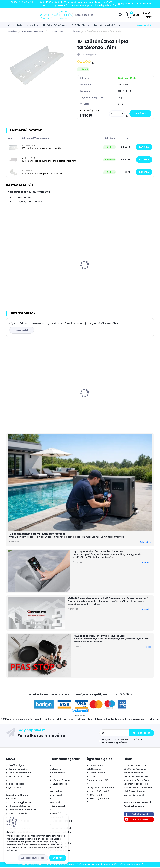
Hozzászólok (22, 331)
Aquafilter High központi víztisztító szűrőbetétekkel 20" (127, 400)
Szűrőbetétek (79, 25)
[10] (37, 64)
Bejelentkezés (128, 4)
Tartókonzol (74, 31)
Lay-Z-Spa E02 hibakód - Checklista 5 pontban (98, 552)
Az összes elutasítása (33, 858)
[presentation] (8, 263)
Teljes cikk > (146, 543)
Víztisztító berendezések (22, 25)
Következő (143, 25)
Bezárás (58, 858)
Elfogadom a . (124, 742)
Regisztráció (146, 4)
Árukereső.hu (80, 716)
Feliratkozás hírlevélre (41, 736)
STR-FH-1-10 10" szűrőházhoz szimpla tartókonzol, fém (43, 173)
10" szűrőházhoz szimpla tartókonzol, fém (79, 269)
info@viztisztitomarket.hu (101, 789)
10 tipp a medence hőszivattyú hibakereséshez (37, 535)
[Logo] (24, 15)
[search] (102, 16)
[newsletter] (141, 734)
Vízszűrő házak (56, 31)
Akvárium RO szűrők (54, 25)
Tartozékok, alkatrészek (107, 25)
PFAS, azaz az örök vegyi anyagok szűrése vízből (100, 637)
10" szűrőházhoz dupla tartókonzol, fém (28, 269)
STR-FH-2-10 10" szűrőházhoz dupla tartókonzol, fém (42, 148)
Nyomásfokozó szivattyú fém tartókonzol (125, 269)
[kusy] (115, 114)
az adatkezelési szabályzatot (129, 740)
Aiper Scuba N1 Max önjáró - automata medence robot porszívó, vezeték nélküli (80, 399)
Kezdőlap (12, 31)
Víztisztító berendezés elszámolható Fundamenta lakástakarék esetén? (108, 599)
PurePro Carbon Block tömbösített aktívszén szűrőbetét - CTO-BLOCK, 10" (29, 399)
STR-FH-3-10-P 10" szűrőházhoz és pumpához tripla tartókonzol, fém (49, 160)
